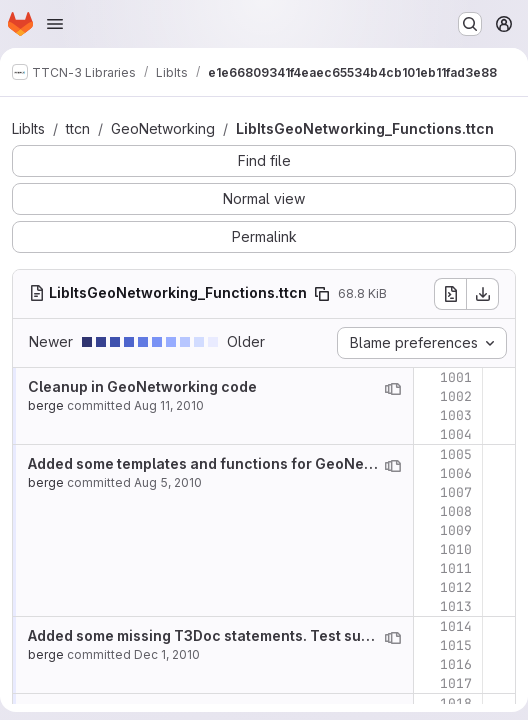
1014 (456, 626)
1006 (456, 473)
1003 (456, 415)
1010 (456, 549)
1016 (456, 664)
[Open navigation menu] (55, 24)
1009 (456, 530)
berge (46, 405)
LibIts (28, 128)
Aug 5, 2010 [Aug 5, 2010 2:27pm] (168, 482)
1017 (456, 683)
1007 (456, 492)
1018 (456, 703)
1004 (456, 434)
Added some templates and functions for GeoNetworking (227, 463)
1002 (456, 396)
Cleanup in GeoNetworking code (142, 386)
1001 (456, 377)
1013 (456, 606)
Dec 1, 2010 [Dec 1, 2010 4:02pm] (167, 654)
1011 (456, 568)
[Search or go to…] (470, 24)
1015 (456, 645)
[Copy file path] (322, 294)
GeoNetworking (163, 128)
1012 (456, 587)
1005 (456, 454)
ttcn (78, 128)
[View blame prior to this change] (393, 389)
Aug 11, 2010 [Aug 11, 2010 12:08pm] (169, 405)
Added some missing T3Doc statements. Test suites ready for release (270, 635)
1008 (456, 511)
